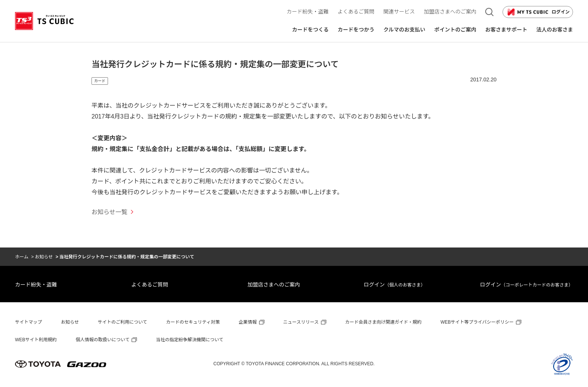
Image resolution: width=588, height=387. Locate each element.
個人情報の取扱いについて (103, 340)
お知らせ (44, 257)
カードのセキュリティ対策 (193, 322)
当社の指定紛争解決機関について (190, 340)
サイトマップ (28, 322)
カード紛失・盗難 (36, 285)
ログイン (538, 12)
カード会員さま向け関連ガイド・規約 (383, 322)
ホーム (22, 257)
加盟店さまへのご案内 (274, 285)
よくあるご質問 (150, 285)
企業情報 (248, 322)
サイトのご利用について (123, 322)
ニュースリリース (301, 322)
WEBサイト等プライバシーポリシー (477, 322)
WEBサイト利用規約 (36, 340)
